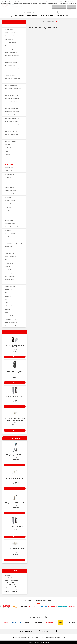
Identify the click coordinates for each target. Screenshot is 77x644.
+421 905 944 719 (44, 631)
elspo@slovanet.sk (10, 587)
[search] (57, 12)
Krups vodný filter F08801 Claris (15, 397)
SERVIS (16, 16)
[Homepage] (12, 16)
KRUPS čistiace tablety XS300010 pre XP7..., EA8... (15, 346)
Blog (67, 16)
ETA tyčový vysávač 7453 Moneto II (15, 503)
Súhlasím (71, 7)
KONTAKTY (22, 16)
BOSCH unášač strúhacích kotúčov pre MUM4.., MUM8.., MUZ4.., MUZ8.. (15, 419)
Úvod (44, 22)
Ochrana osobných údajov (48, 16)
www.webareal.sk (44, 642)
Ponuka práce (60, 16)
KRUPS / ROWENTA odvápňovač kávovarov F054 (15, 372)
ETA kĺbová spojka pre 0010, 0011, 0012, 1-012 (15, 549)
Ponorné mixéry (50, 22)
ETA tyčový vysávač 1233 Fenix (15, 455)
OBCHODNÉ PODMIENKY (32, 16)
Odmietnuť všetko (59, 7)
